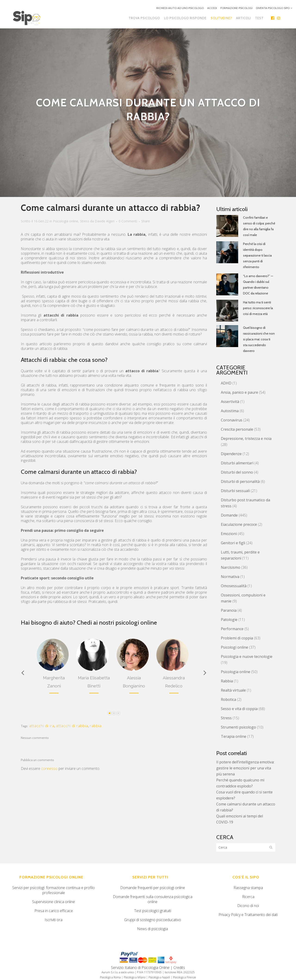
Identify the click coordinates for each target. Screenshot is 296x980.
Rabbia (227, 681)
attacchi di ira (42, 726)
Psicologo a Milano (135, 977)
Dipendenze (231, 454)
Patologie (229, 620)
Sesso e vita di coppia (239, 709)
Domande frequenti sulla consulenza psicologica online (153, 899)
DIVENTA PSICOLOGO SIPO (273, 8)
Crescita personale (237, 429)
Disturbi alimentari (237, 463)
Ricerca (248, 897)
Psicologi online (234, 647)
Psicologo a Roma (110, 977)
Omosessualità (234, 586)
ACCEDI (212, 8)
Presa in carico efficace (54, 911)
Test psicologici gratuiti (153, 911)
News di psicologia (153, 929)
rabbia (96, 726)
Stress (85, 221)
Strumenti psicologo (238, 727)
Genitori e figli (233, 543)
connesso (49, 768)
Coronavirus (232, 420)
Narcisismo (231, 567)
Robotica (228, 699)
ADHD (226, 383)
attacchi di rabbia (72, 726)
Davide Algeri (105, 221)
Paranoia (229, 610)
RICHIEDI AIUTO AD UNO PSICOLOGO (180, 8)
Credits (179, 968)
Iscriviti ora (54, 920)
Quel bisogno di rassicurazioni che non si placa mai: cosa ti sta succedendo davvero (259, 339)
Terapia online (234, 736)
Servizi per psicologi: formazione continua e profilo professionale (54, 890)
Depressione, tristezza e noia (246, 439)
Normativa (230, 577)
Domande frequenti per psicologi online (153, 888)
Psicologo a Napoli (159, 977)
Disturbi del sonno (237, 472)
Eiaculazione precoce (239, 524)
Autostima (230, 411)
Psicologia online (66, 221)
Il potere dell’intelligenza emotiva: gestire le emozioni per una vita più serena (245, 768)
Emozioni (229, 534)
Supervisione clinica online (54, 902)
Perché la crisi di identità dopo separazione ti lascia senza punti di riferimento (257, 255)
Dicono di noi (248, 906)
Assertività (230, 402)
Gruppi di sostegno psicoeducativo (153, 920)
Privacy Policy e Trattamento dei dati (248, 915)
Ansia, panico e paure (239, 392)
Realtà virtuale (233, 690)
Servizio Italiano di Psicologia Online (140, 968)
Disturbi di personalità (240, 481)
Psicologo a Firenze (185, 977)
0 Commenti (128, 221)
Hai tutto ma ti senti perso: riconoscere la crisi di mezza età (258, 308)
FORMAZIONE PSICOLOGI (236, 8)
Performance (232, 629)
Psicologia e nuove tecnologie (247, 656)
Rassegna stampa (248, 888)
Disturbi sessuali (235, 491)
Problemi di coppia (237, 638)
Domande (229, 515)
